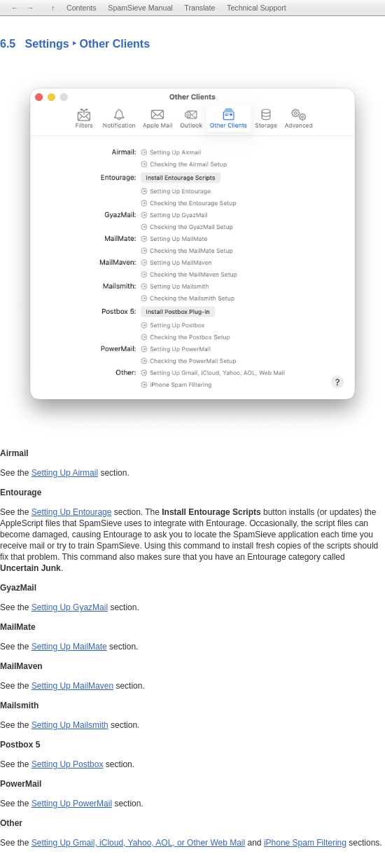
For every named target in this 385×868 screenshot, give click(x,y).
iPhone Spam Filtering (305, 843)
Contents (82, 8)
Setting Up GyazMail (70, 607)
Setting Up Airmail (65, 473)
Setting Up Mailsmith (70, 725)
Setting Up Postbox (68, 764)
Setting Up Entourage (72, 512)
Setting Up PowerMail (72, 804)
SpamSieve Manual (140, 8)
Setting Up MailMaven (72, 686)
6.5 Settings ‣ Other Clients (75, 44)
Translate (199, 8)
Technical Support (257, 8)
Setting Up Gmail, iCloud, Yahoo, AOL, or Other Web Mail (138, 843)
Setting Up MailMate (69, 647)
